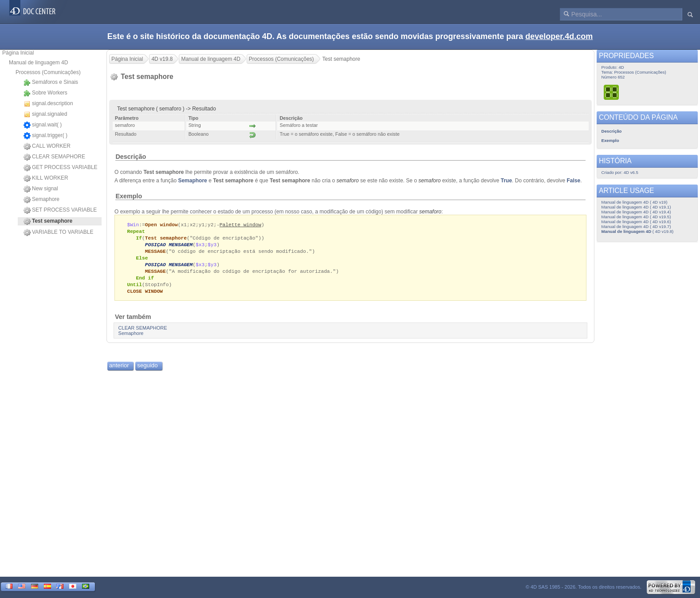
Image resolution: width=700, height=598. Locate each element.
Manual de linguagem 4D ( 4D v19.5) (636, 217)
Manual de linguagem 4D (38, 63)
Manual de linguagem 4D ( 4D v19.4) (636, 212)
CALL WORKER (47, 146)
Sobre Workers (45, 93)
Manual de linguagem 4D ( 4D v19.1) (636, 207)
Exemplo (129, 196)
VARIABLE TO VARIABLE (59, 232)
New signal (41, 189)
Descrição (131, 157)
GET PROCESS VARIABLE (61, 168)
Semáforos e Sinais (51, 83)
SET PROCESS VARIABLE (60, 210)
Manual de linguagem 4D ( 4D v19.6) (636, 222)
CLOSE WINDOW (145, 296)
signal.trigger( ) (45, 136)
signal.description (48, 104)
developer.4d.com (559, 36)
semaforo (348, 181)
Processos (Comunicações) (48, 72)
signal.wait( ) (43, 125)
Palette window (240, 225)
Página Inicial (18, 53)
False (574, 181)
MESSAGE (155, 253)
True (506, 181)
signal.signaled (45, 114)
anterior (119, 370)
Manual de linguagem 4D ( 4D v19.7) (636, 226)
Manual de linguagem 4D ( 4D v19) (635, 202)
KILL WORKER (46, 178)
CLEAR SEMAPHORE (54, 157)
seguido (147, 370)
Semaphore (41, 200)
